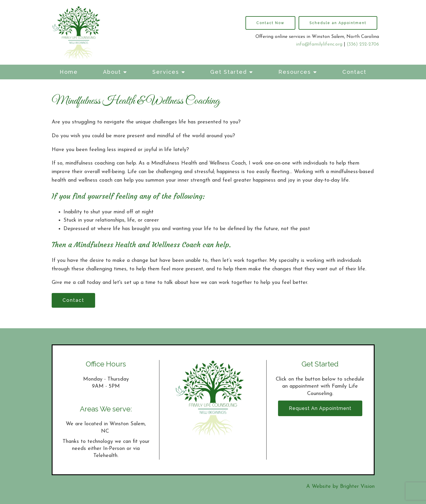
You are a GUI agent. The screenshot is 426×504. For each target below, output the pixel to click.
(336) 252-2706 (363, 44)
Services (166, 72)
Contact (354, 72)
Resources (295, 72)
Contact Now (270, 23)
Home (69, 72)
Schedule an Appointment (338, 23)
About (112, 72)
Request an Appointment (320, 408)
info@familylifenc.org (319, 44)
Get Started (229, 72)
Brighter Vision (357, 487)
